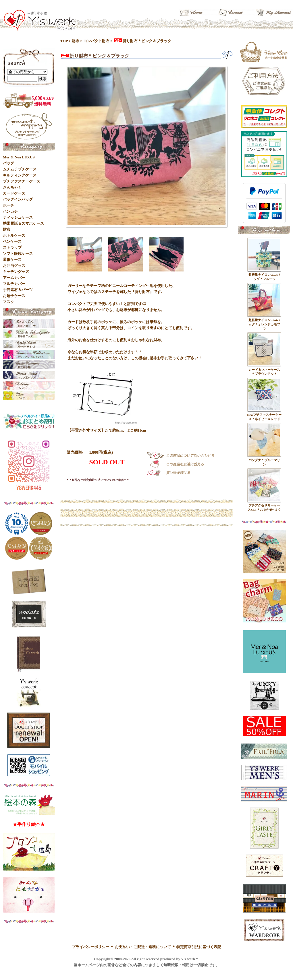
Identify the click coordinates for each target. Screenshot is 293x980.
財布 (76, 41)
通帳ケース (12, 260)
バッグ (8, 163)
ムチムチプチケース (20, 169)
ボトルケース (14, 235)
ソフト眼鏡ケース (18, 254)
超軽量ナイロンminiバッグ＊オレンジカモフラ (264, 324)
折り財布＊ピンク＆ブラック (142, 41)
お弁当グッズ (14, 266)
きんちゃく (12, 187)
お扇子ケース (14, 296)
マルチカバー (14, 284)
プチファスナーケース (22, 181)
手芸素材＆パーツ (18, 290)
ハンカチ (10, 211)
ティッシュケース (18, 217)
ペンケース (12, 241)
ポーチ (8, 205)
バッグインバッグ (18, 199)
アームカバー (14, 278)
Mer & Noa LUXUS (19, 157)
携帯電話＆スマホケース (23, 223)
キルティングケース (20, 175)
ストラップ (12, 248)
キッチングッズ (16, 272)
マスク (8, 302)
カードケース (14, 193)
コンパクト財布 (96, 41)
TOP (64, 41)
